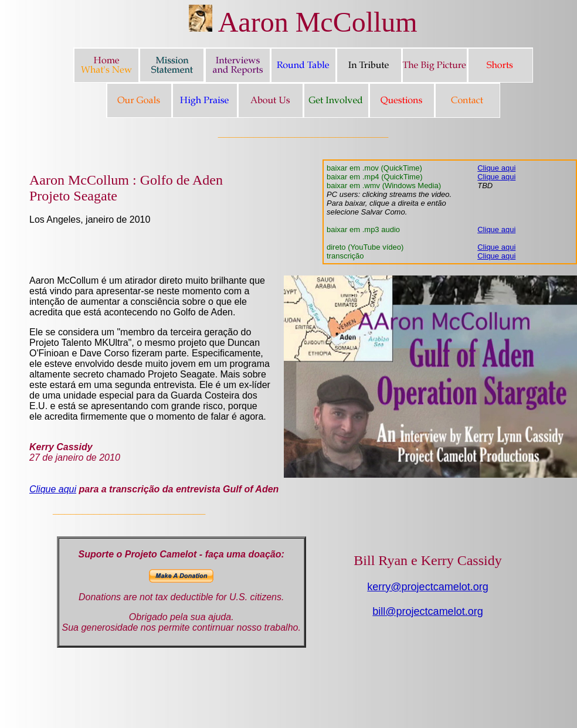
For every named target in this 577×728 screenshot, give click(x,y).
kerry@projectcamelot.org (427, 587)
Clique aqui (496, 168)
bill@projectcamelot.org (427, 611)
